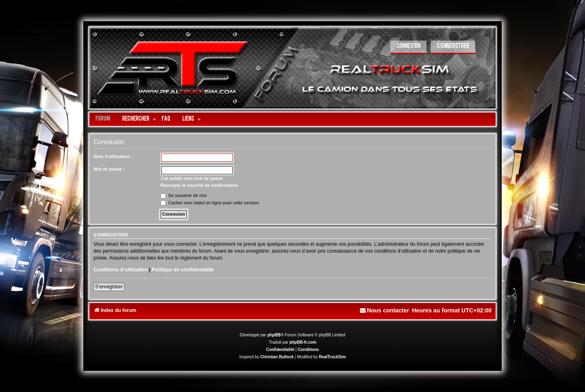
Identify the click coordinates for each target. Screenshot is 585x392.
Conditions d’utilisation (120, 270)
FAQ (166, 119)
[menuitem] (408, 47)
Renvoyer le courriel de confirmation (199, 185)
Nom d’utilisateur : (113, 156)
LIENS (188, 119)
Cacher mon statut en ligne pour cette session (210, 203)
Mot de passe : (109, 169)
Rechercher (136, 119)
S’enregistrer (109, 287)
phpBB (274, 335)
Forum (103, 119)
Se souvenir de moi (183, 195)
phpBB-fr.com (303, 342)
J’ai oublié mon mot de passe (192, 178)
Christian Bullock (277, 357)
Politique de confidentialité (183, 270)
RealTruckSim (332, 357)
